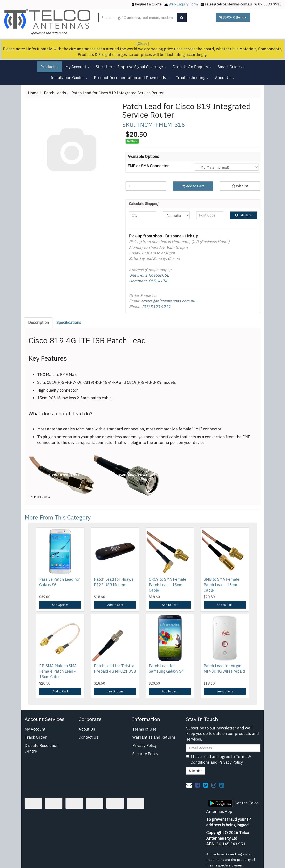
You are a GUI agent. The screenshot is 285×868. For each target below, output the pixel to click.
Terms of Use (144, 729)
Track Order (36, 737)
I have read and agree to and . (219, 759)
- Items (233, 17)
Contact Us (88, 737)
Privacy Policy (144, 745)
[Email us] (189, 785)
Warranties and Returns (154, 737)
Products (49, 67)
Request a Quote (148, 4)
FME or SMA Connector (148, 166)
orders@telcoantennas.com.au (168, 301)
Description (39, 322)
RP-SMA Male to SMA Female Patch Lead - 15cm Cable (58, 671)
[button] (240, 186)
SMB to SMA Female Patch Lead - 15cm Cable (221, 585)
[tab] (39, 323)
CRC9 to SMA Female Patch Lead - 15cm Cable (168, 585)
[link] (198, 785)
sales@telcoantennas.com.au (228, 4)
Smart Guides (231, 67)
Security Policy (145, 754)
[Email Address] (223, 748)
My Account (77, 67)
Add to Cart (193, 186)
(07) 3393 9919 (156, 307)
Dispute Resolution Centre (42, 748)
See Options (60, 605)
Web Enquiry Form (183, 4)
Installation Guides (69, 78)
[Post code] (210, 215)
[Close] (143, 43)
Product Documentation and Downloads (132, 78)
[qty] (142, 215)
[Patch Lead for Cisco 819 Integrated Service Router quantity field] (146, 186)
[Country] (176, 215)
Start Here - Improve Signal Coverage (131, 67)
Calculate (243, 215)
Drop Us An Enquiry (192, 67)
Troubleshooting (192, 78)
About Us (225, 78)
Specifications (69, 322)
